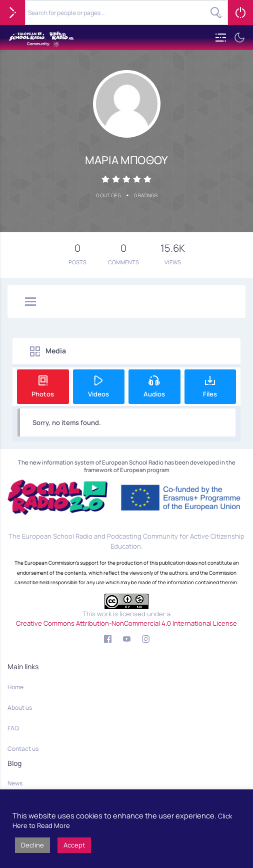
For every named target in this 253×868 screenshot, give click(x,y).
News (15, 783)
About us (20, 708)
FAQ (13, 728)
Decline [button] (32, 845)
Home (15, 687)
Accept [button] (74, 845)
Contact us (23, 749)
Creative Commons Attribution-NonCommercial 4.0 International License (126, 623)
